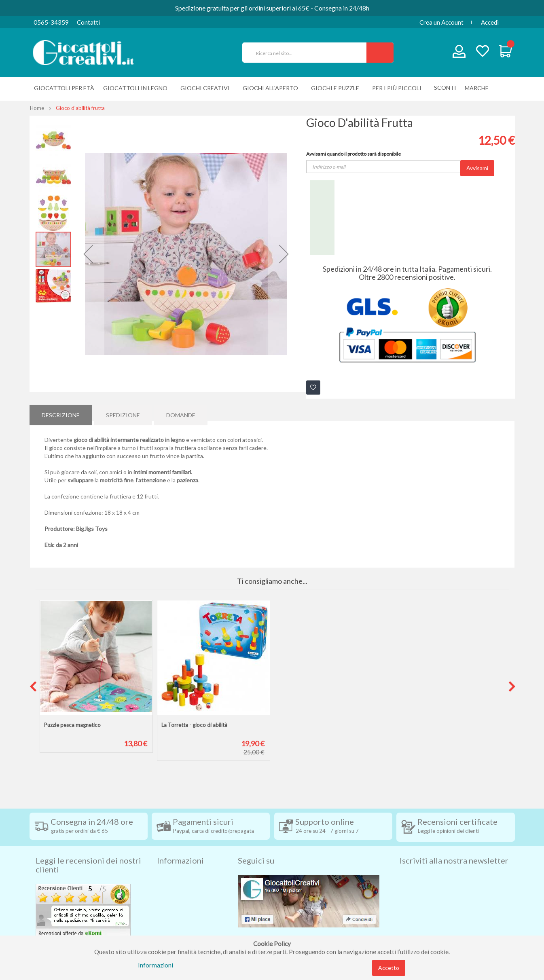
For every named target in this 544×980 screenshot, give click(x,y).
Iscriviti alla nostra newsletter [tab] (454, 847)
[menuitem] (479, 88)
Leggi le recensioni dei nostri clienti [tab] (88, 851)
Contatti (88, 22)
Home (37, 108)
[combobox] (308, 53)
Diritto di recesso (181, 889)
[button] (88, 254)
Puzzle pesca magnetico (72, 725)
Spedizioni (171, 865)
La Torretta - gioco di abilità (194, 725)
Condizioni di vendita (185, 877)
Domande (181, 413)
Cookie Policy (176, 926)
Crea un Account (441, 22)
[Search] (380, 53)
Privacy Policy (176, 914)
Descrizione (61, 413)
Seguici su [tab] (256, 847)
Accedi (490, 22)
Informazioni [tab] (180, 847)
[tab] (61, 413)
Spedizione (123, 413)
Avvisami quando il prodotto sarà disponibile (353, 154)
